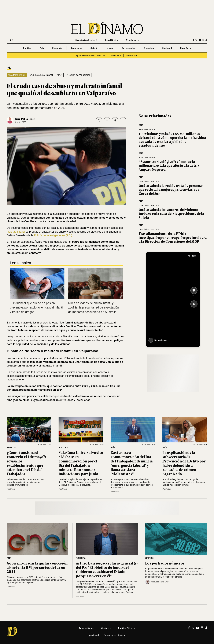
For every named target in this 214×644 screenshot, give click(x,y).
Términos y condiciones (114, 635)
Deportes (149, 48)
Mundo (110, 48)
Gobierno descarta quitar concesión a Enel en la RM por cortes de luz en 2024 (37, 567)
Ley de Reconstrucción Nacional (90, 55)
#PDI (60, 75)
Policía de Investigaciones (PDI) (53, 235)
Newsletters (132, 40)
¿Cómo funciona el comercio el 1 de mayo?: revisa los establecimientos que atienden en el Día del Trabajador (26, 463)
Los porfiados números (165, 563)
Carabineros (115, 55)
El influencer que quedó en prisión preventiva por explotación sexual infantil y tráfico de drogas (37, 307)
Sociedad (167, 48)
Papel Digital (112, 40)
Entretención (129, 48)
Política (27, 48)
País (42, 48)
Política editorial (127, 628)
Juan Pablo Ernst (25, 119)
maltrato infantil (16, 232)
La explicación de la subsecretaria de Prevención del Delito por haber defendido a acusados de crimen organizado (184, 463)
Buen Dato (186, 48)
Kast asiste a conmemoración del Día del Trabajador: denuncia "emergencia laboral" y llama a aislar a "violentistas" (132, 463)
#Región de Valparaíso (78, 75)
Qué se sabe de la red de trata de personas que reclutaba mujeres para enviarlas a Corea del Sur (171, 189)
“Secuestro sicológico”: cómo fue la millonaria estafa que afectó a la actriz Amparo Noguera (169, 165)
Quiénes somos (86, 628)
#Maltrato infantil (17, 75)
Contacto (106, 628)
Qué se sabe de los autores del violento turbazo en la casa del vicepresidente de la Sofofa (171, 213)
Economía (57, 48)
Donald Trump (133, 55)
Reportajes (76, 48)
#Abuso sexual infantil (41, 75)
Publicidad (94, 635)
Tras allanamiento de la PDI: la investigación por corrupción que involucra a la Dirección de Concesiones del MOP (173, 237)
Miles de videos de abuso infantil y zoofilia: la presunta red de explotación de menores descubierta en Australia (94, 307)
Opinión (94, 48)
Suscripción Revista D (86, 40)
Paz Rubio (11, 489)
